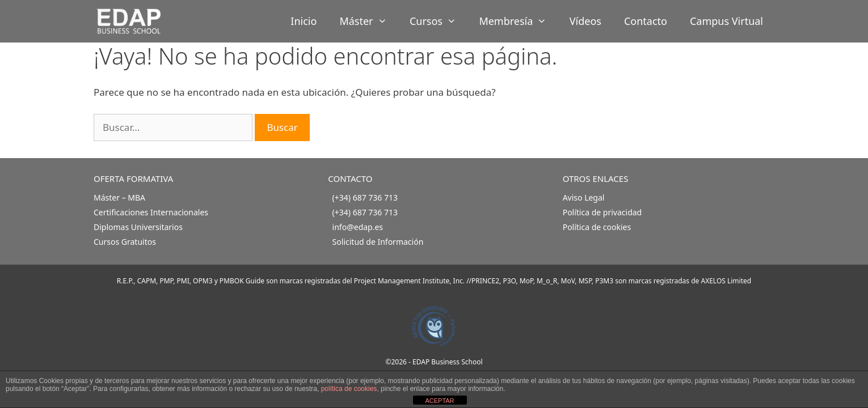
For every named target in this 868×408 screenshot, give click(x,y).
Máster (369, 21)
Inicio (304, 21)
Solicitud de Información (378, 242)
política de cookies (349, 389)
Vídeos (585, 21)
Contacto (646, 21)
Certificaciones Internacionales (151, 212)
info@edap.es (358, 227)
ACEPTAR (439, 401)
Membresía (518, 21)
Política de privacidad (602, 212)
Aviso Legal (584, 197)
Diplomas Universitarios (138, 227)
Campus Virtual (726, 21)
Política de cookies (597, 227)
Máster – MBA (119, 197)
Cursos (439, 21)
